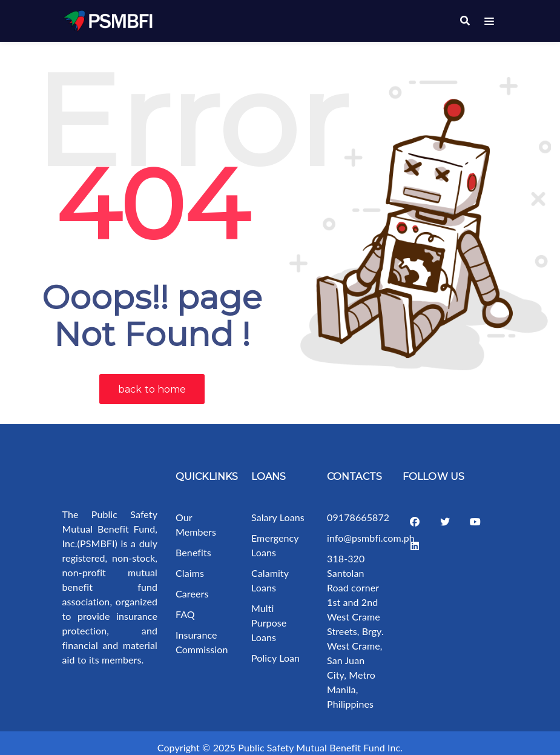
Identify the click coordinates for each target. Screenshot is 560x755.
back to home (152, 380)
